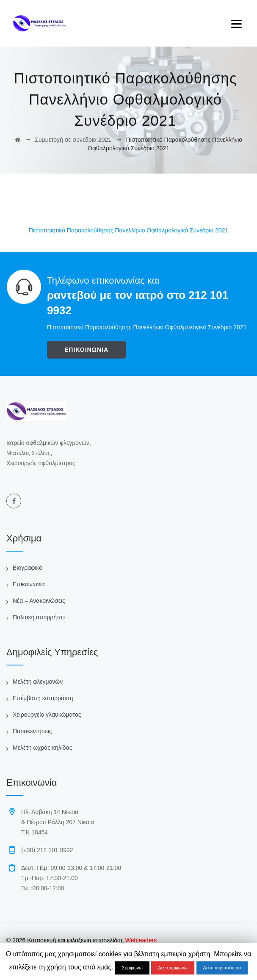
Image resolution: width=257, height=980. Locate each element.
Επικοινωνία (29, 584)
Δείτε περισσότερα (222, 968)
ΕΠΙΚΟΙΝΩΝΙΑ (86, 350)
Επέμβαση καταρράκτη (43, 698)
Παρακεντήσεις (32, 731)
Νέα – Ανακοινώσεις (39, 601)
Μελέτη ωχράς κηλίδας (42, 748)
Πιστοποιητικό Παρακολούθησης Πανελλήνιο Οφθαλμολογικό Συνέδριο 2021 (128, 230)
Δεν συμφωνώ (173, 968)
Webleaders (140, 940)
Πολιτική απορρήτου (39, 617)
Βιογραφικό (28, 568)
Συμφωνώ (132, 968)
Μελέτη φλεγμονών (38, 682)
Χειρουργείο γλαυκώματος (47, 715)
